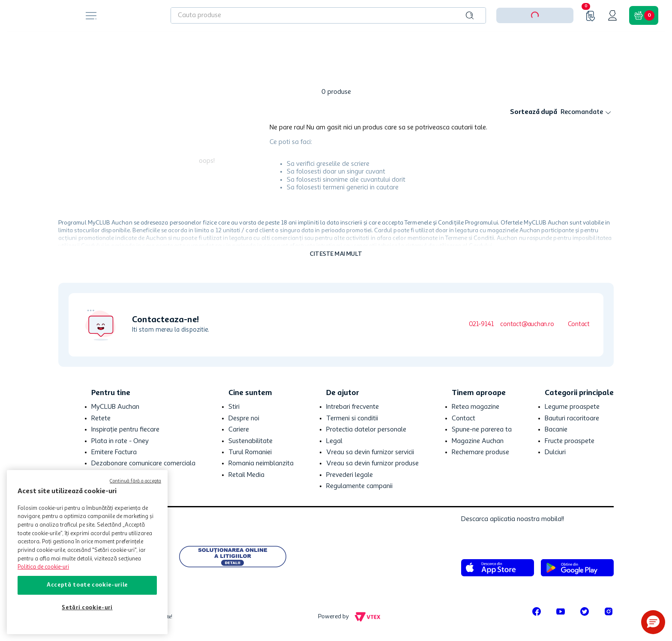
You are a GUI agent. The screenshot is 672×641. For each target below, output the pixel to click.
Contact (579, 325)
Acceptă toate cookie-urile (87, 585)
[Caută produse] (470, 15)
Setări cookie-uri (87, 608)
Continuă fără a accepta (135, 481)
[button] (653, 622)
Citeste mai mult (336, 254)
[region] (87, 552)
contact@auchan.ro (527, 325)
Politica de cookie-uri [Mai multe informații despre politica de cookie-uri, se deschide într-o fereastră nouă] (43, 567)
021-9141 (481, 325)
